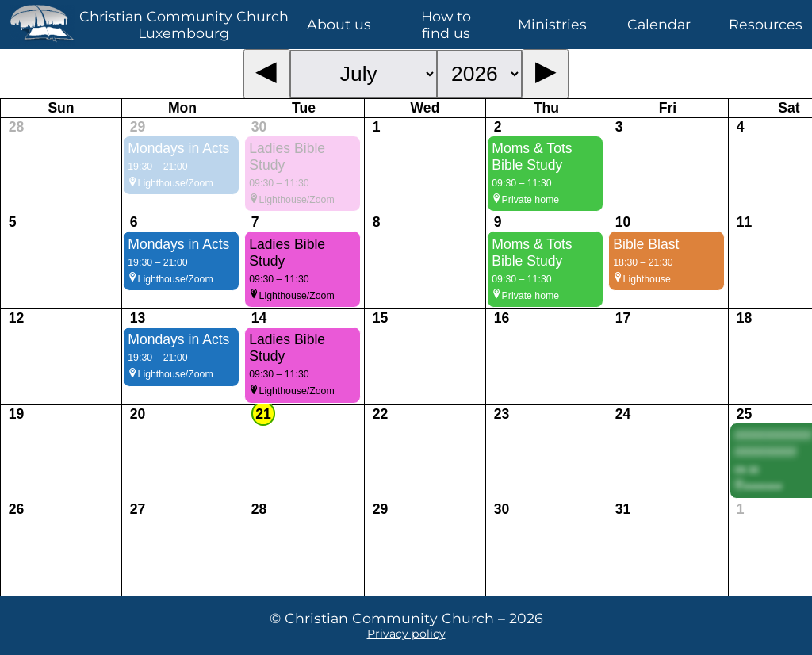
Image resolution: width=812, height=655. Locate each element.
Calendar (659, 24)
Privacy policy (406, 634)
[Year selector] (479, 74)
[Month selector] (364, 74)
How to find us (446, 25)
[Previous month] (267, 74)
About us (339, 24)
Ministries (552, 24)
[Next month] (545, 74)
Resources (766, 24)
